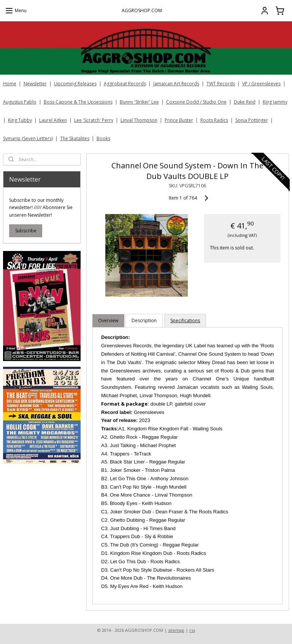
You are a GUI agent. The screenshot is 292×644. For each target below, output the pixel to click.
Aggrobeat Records (125, 84)
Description (144, 320)
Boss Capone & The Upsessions (78, 102)
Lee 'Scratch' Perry (94, 120)
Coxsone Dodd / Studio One (196, 102)
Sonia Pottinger (252, 120)
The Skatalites (75, 138)
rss (192, 630)
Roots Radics (214, 120)
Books (103, 138)
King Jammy (275, 102)
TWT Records (221, 84)
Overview (109, 320)
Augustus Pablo (20, 102)
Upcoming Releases (75, 84)
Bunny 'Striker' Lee (139, 102)
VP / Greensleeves (261, 84)
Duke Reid (245, 102)
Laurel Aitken (53, 120)
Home (10, 84)
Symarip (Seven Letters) (28, 138)
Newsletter (35, 84)
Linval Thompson (139, 120)
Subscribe (26, 231)
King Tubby (20, 120)
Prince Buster (179, 120)
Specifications (186, 320)
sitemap (176, 630)
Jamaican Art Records (176, 84)
